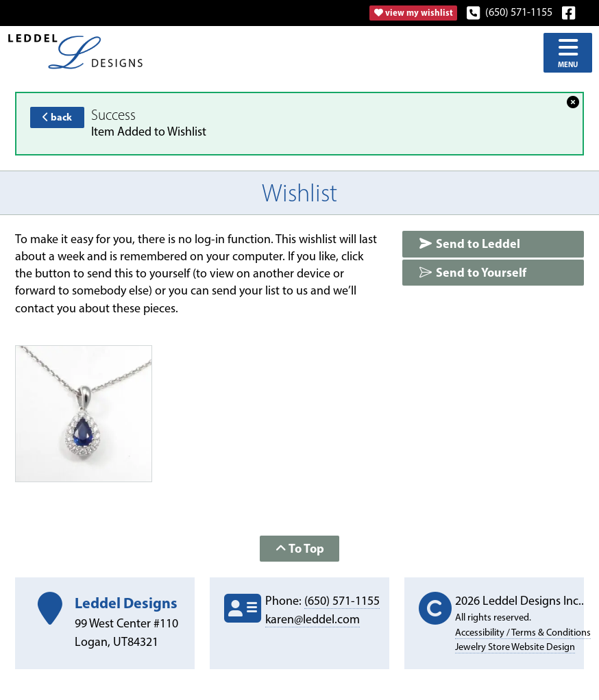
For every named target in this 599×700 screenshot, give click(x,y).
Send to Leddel (469, 243)
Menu (568, 52)
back (57, 117)
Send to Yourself (473, 272)
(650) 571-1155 (510, 12)
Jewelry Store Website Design (515, 647)
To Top (300, 548)
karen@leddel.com (313, 619)
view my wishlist (414, 12)
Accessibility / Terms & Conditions (523, 632)
